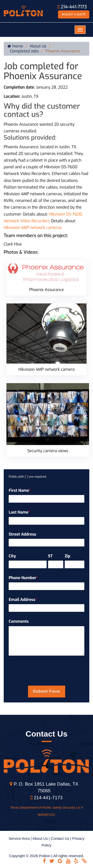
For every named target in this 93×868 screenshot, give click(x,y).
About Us (38, 46)
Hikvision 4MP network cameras (33, 228)
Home (15, 46)
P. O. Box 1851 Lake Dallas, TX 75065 (44, 787)
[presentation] (47, 671)
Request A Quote (74, 14)
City (12, 556)
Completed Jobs (24, 51)
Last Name (19, 512)
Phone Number (23, 578)
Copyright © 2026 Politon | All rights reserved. (46, 856)
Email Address (23, 600)
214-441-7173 (72, 7)
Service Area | (20, 838)
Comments (19, 621)
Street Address (22, 534)
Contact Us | (62, 838)
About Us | (42, 838)
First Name (20, 490)
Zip (68, 556)
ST (50, 556)
